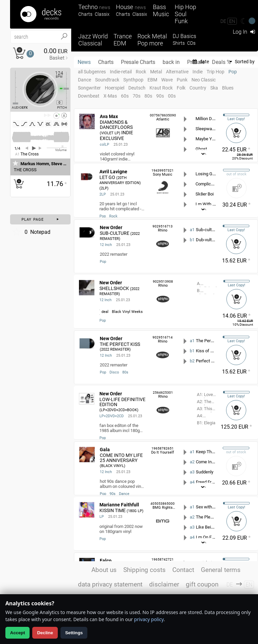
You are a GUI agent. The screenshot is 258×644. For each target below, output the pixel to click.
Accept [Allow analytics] (17, 633)
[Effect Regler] (13, 87)
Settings (74, 633)
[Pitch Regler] (69, 88)
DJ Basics (184, 36)
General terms (221, 570)
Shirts (179, 43)
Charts (85, 14)
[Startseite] (41, 14)
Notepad (31, 232)
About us (104, 570)
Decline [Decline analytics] (45, 633)
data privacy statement (110, 584)
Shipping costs (144, 570)
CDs (191, 43)
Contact (183, 570)
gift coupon (202, 584)
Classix (102, 14)
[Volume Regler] (57, 148)
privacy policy (149, 619)
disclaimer (164, 584)
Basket (57, 58)
